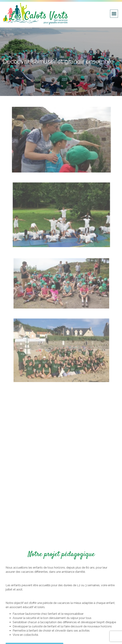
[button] (114, 14)
